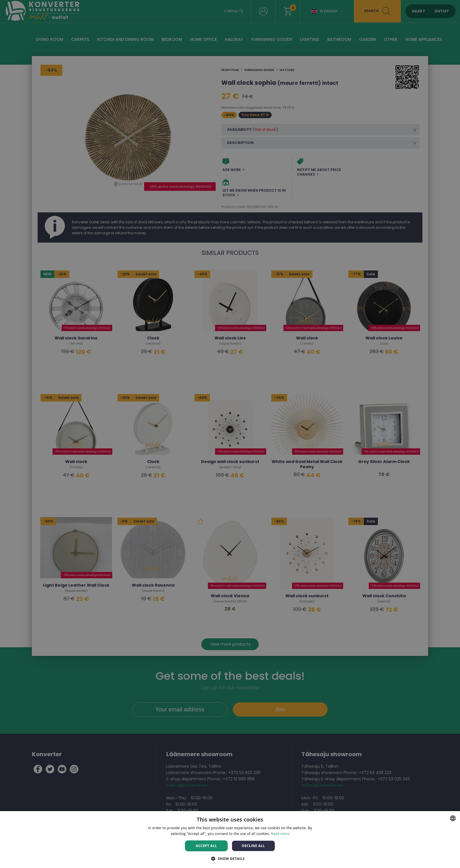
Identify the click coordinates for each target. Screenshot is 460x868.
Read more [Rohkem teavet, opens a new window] (280, 834)
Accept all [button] (206, 846)
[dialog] (230, 434)
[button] (230, 858)
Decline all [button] (254, 846)
